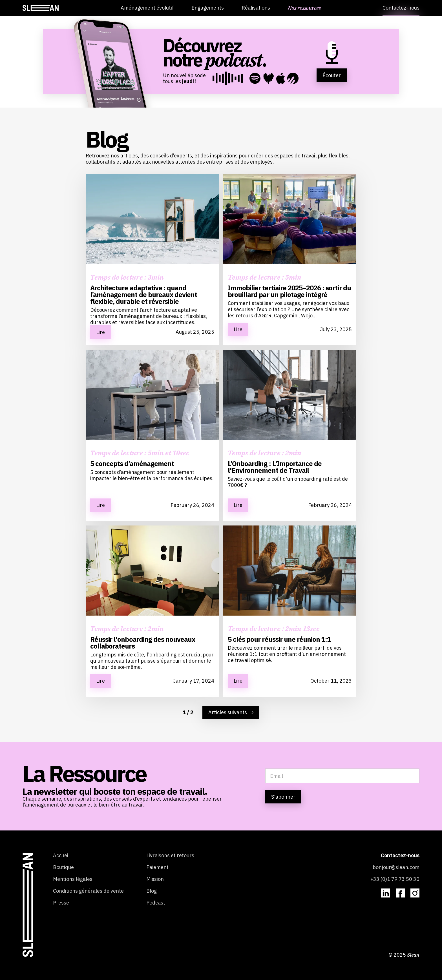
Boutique (63, 867)
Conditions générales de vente (88, 891)
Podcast (156, 903)
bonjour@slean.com (396, 867)
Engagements (208, 8)
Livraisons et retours (170, 856)
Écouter (332, 75)
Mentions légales (73, 879)
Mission (155, 879)
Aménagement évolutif (147, 8)
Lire (100, 332)
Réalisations (256, 8)
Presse (61, 903)
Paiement (157, 867)
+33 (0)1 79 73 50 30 (395, 879)
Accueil (61, 856)
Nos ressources (304, 8)
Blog (152, 891)
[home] (41, 8)
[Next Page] (231, 712)
